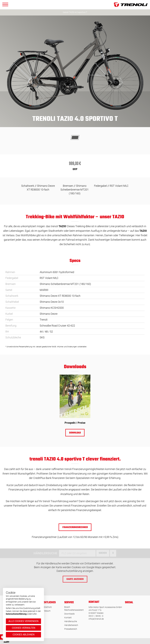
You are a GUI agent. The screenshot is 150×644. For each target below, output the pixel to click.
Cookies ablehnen (24, 635)
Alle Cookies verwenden (23, 621)
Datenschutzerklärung (16, 614)
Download (75, 433)
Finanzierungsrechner (75, 527)
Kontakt (68, 618)
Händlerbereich (71, 625)
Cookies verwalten (24, 628)
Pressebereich (71, 629)
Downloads (69, 614)
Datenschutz (46, 607)
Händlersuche (71, 621)
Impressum (45, 611)
